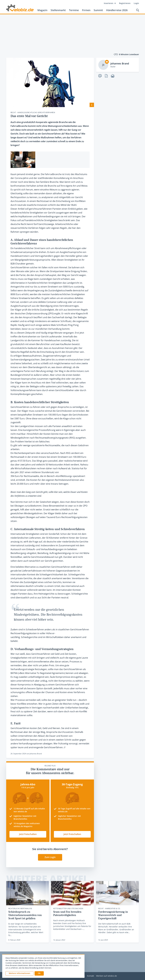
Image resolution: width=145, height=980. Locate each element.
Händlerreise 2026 (117, 10)
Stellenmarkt (58, 10)
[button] (39, 973)
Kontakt (90, 976)
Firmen (86, 10)
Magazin (42, 10)
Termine (74, 10)
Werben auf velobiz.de (107, 976)
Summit (98, 10)
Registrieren (125, 3)
